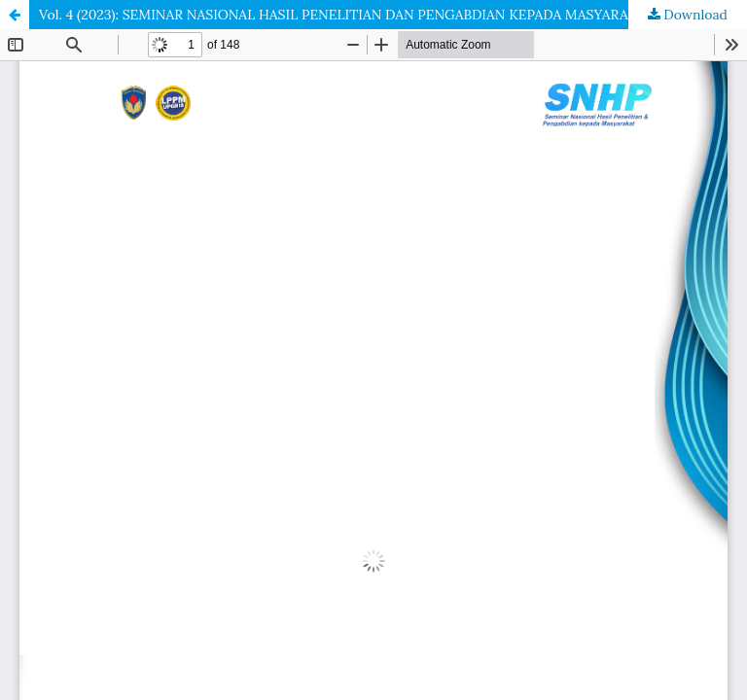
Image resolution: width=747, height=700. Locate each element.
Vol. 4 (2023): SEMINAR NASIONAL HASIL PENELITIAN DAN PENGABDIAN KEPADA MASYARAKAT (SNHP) (371, 15)
